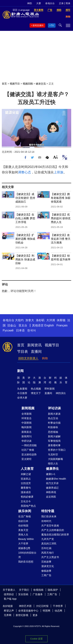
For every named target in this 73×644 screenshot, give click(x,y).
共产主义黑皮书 (50, 557)
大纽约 (19, 320)
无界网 (8, 615)
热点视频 (36, 389)
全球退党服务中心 (28, 611)
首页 (4, 84)
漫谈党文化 (48, 566)
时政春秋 (53, 427)
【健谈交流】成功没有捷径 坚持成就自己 (25, 198)
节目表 (23, 352)
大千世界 (23, 544)
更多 (35, 615)
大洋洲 (51, 320)
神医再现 (51, 492)
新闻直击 (26, 432)
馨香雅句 (26, 488)
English (49, 325)
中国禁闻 (26, 423)
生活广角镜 (25, 516)
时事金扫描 (54, 423)
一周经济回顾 (29, 445)
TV (52, 25)
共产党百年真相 (50, 526)
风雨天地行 (48, 553)
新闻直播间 (38, 25)
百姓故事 (46, 562)
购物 (45, 358)
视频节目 (15, 84)
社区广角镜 (28, 450)
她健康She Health (56, 479)
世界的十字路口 (57, 450)
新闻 (20, 371)
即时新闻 (50, 389)
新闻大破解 (54, 436)
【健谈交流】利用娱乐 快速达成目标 (25, 259)
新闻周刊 (26, 436)
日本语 (20, 330)
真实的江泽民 (49, 544)
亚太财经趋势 (29, 455)
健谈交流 (41, 84)
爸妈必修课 (27, 497)
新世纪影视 (22, 615)
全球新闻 (26, 414)
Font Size (55, 157)
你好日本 (23, 521)
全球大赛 (22, 398)
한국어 (32, 330)
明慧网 (47, 611)
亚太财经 (26, 459)
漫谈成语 (26, 492)
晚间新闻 (26, 427)
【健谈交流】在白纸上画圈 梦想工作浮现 (25, 218)
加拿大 (30, 320)
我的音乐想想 (26, 562)
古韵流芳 (26, 483)
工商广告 (46, 575)
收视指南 (38, 590)
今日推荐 (22, 393)
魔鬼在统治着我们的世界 (55, 535)
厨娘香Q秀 (24, 548)
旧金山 (12, 325)
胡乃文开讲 (52, 483)
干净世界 (58, 606)
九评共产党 (48, 539)
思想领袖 (53, 432)
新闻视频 (28, 408)
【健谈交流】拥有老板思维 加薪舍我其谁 (61, 198)
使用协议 (9, 594)
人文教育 (27, 469)
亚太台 (23, 325)
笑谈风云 (26, 479)
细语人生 (53, 463)
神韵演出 (61, 393)
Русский (8, 330)
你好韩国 (23, 526)
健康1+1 (51, 474)
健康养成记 (52, 488)
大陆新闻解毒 (56, 459)
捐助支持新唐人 (28, 358)
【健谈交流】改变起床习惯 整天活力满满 (61, 239)
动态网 (58, 611)
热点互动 (53, 418)
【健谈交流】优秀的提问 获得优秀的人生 (61, 218)
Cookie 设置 (36, 639)
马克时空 (53, 455)
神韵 (30, 3)
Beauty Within (26, 539)
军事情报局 (54, 441)
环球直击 (26, 418)
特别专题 (48, 511)
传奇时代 (46, 521)
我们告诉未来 (49, 516)
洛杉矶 (40, 320)
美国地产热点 (28, 506)
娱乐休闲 (25, 511)
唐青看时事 (54, 445)
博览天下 (36, 393)
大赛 (39, 3)
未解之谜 (26, 474)
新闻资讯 (34, 345)
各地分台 (50, 3)
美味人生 (23, 535)
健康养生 (52, 469)
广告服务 (38, 594)
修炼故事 (46, 571)
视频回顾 (28, 84)
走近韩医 (51, 497)
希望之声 (9, 611)
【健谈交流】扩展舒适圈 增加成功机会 (25, 239)
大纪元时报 (42, 606)
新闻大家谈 (54, 414)
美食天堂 (23, 530)
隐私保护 (53, 590)
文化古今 (26, 501)
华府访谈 (26, 441)
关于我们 (24, 590)
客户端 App (10, 599)
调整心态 (25, 172)
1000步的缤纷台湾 (27, 555)
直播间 (36, 352)
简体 (68, 3)
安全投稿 (23, 594)
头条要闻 (22, 389)
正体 (61, 3)
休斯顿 (61, 320)
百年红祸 (46, 548)
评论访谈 (54, 408)
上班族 (59, 172)
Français (62, 325)
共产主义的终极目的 (53, 530)
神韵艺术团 (25, 606)
